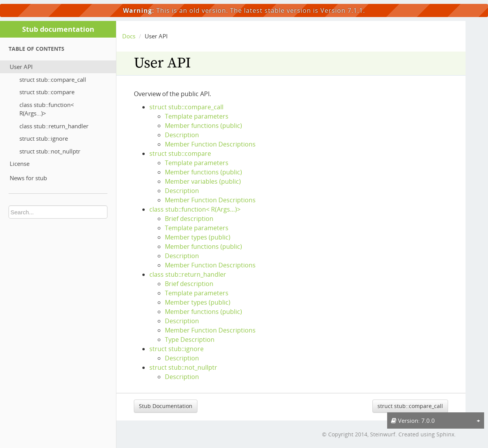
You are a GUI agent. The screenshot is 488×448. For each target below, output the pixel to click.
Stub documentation (58, 29)
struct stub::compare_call (53, 79)
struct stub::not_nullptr (50, 151)
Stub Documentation (166, 406)
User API (21, 67)
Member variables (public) (203, 181)
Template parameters (197, 116)
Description (182, 135)
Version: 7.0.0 (413, 420)
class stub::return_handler (54, 126)
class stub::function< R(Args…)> (47, 109)
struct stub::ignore (44, 138)
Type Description (190, 339)
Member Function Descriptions (210, 144)
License (20, 164)
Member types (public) (198, 237)
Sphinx (445, 434)
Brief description (189, 219)
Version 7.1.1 (342, 10)
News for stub (28, 178)
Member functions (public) (203, 126)
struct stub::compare (47, 92)
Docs (129, 36)
